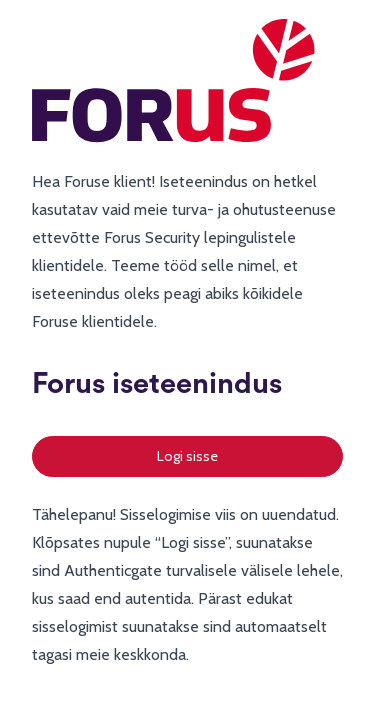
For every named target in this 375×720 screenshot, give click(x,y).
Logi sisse (187, 456)
